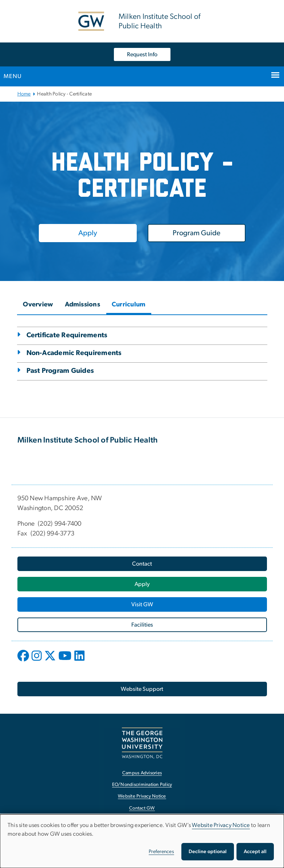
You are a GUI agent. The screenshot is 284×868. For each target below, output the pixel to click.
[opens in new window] (24, 661)
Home (24, 94)
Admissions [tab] (83, 305)
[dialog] (142, 841)
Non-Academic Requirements (74, 353)
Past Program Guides (60, 371)
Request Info (142, 54)
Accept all (255, 852)
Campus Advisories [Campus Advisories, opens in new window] (142, 773)
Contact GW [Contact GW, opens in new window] (142, 808)
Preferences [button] (161, 852)
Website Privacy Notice (221, 825)
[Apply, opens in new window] (88, 233)
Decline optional (208, 852)
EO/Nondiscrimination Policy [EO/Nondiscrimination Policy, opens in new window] (142, 785)
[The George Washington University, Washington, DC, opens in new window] (142, 743)
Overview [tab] (38, 305)
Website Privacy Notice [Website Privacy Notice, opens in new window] (142, 796)
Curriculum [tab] (129, 305)
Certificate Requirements (67, 335)
